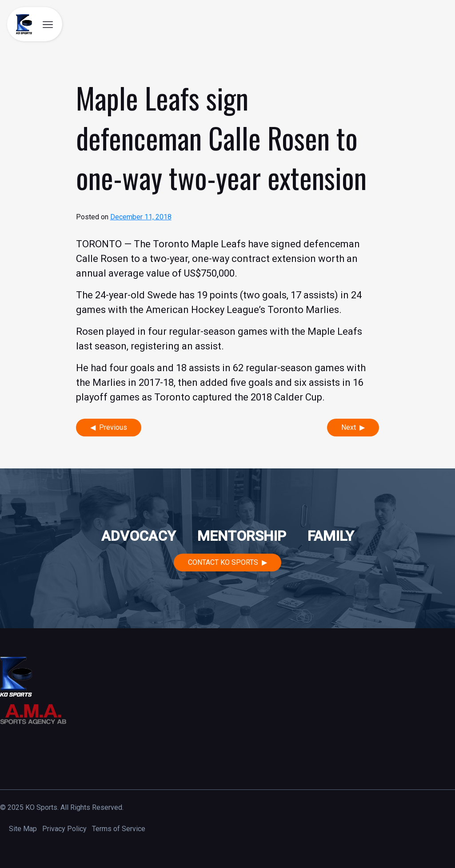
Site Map (23, 829)
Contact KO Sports (223, 562)
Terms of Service (119, 829)
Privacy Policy (64, 829)
